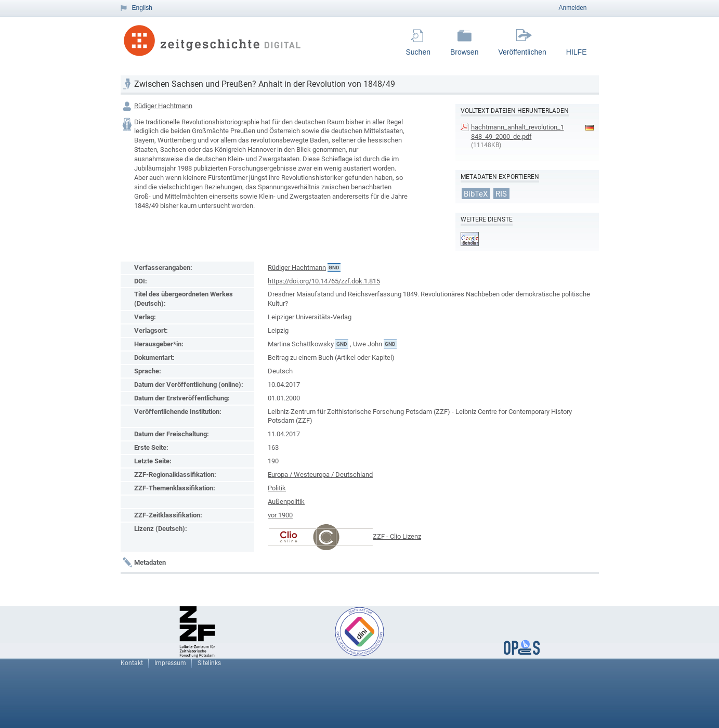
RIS (501, 193)
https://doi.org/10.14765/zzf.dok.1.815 (324, 281)
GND (334, 268)
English (142, 8)
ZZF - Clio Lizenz (397, 536)
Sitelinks (209, 663)
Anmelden (572, 8)
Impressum (170, 663)
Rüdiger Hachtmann (163, 106)
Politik (277, 488)
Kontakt (132, 663)
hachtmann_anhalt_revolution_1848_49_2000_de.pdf (518, 132)
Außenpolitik (286, 502)
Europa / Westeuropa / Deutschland (320, 474)
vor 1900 (280, 515)
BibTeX (476, 193)
